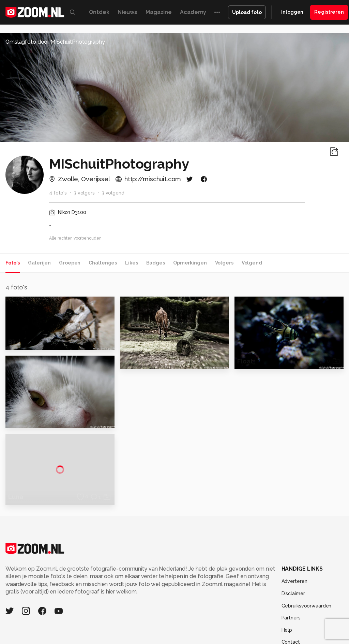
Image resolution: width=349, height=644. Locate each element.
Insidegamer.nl (68, 595)
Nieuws (127, 12)
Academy (193, 12)
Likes (131, 263)
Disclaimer (293, 517)
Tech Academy (184, 595)
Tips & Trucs (153, 587)
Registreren (329, 12)
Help (287, 553)
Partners (291, 541)
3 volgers (84, 193)
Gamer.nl (314, 587)
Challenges (103, 263)
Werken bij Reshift (157, 635)
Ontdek (99, 12)
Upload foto (247, 12)
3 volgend (113, 193)
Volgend (252, 263)
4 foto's (58, 193)
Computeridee (64, 587)
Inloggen (292, 12)
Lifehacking (262, 587)
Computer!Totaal (116, 587)
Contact (291, 566)
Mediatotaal (183, 587)
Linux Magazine (236, 595)
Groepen (70, 263)
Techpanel (290, 587)
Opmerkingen (190, 263)
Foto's (13, 263)
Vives (209, 595)
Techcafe (210, 587)
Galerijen (39, 263)
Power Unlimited (105, 595)
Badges (156, 263)
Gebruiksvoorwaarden (307, 529)
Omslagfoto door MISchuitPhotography (55, 42)
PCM (89, 587)
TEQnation (286, 595)
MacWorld (235, 587)
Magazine (159, 12)
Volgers (224, 263)
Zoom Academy (146, 595)
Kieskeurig (33, 587)
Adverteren (294, 505)
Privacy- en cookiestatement (221, 635)
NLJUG (263, 595)
